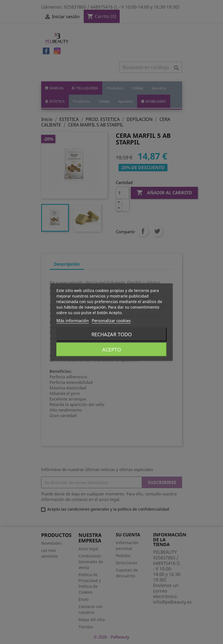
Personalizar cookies (111, 320)
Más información (73, 320)
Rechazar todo (112, 334)
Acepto (112, 350)
